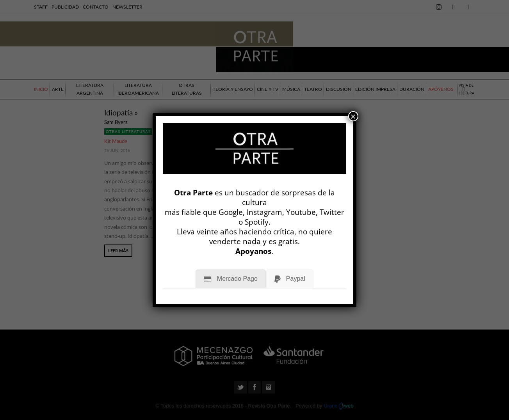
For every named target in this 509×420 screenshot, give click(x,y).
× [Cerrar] (353, 116)
